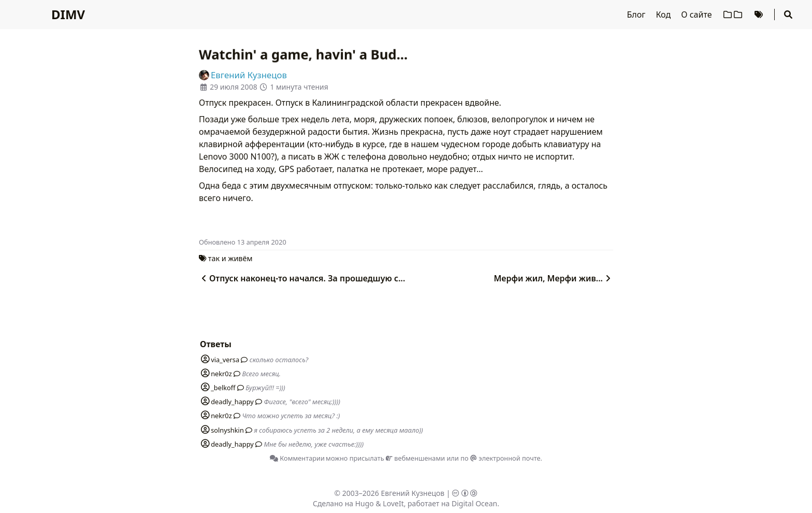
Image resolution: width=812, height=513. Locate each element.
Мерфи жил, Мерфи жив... (553, 278)
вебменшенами (415, 458)
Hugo (365, 503)
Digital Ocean (474, 503)
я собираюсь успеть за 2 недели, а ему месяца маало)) (338, 430)
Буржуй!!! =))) (265, 388)
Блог (637, 15)
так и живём (230, 258)
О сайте (697, 15)
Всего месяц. (261, 374)
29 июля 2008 (234, 87)
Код (664, 15)
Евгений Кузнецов (413, 493)
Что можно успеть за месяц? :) (291, 416)
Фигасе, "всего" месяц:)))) (302, 402)
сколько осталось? (279, 360)
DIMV (68, 14)
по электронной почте (500, 458)
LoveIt (393, 503)
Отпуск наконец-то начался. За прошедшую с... (302, 278)
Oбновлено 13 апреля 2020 (243, 242)
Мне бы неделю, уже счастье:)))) (314, 444)
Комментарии (297, 458)
